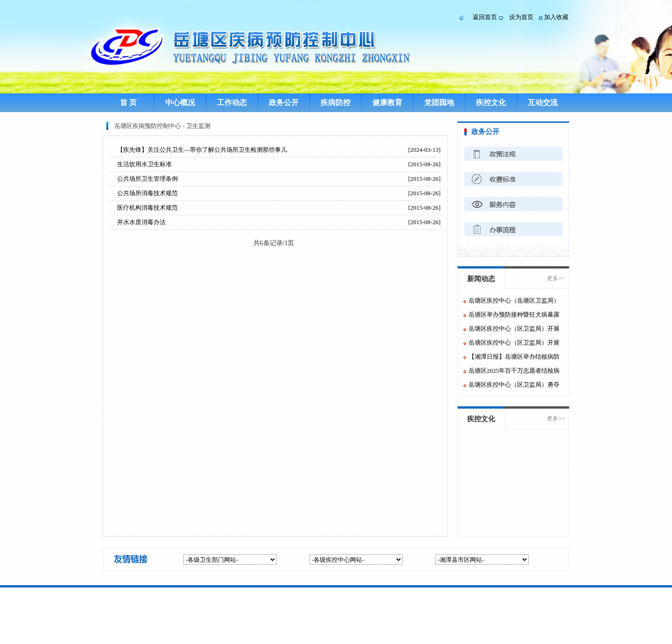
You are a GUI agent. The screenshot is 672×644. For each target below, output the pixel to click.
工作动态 (232, 103)
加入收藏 (556, 17)
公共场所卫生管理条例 (147, 179)
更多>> (556, 278)
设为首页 (521, 17)
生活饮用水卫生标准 (144, 164)
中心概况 (180, 103)
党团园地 (439, 103)
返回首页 (485, 17)
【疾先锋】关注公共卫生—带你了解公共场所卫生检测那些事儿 (202, 150)
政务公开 (284, 103)
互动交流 (543, 103)
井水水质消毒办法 (141, 222)
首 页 (128, 103)
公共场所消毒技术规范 (147, 193)
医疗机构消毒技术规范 (147, 208)
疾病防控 (336, 103)
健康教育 (387, 103)
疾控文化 (491, 103)
